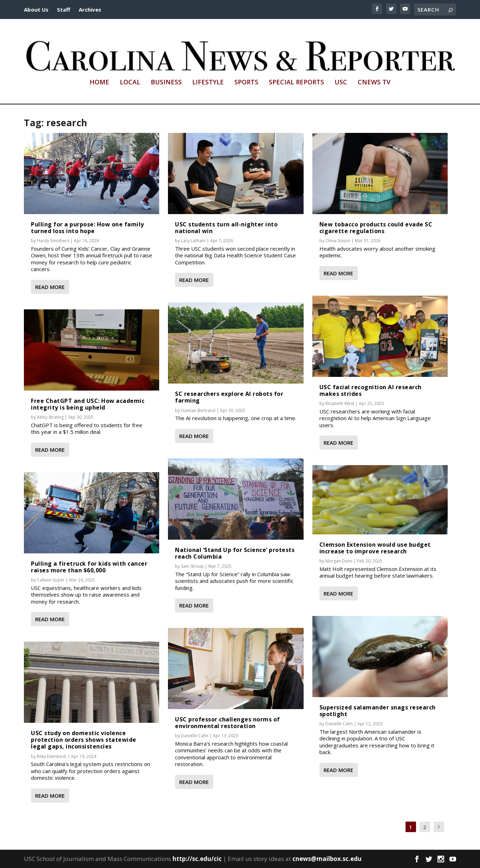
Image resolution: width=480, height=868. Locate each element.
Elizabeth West (340, 403)
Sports (246, 83)
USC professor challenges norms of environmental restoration (228, 723)
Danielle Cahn (195, 736)
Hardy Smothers (53, 241)
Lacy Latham (193, 241)
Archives (90, 9)
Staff (64, 9)
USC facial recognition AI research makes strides (371, 390)
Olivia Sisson (338, 241)
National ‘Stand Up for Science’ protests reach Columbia (235, 553)
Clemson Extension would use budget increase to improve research (375, 548)
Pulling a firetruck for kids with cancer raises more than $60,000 (89, 567)
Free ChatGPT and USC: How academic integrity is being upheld (88, 404)
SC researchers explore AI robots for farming (229, 397)
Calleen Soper (51, 580)
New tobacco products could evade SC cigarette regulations (376, 228)
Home (99, 83)
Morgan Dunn (339, 561)
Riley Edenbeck (52, 756)
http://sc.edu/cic (197, 859)
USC (341, 83)
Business (166, 83)
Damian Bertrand (198, 410)
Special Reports (296, 83)
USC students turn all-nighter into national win (226, 228)
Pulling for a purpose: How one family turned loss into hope (87, 228)
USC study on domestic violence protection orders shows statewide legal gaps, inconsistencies (84, 740)
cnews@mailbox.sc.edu (327, 859)
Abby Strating (50, 417)
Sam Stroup (192, 566)
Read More (50, 287)
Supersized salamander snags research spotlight (378, 711)
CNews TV (374, 83)
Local (130, 83)
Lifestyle (208, 83)
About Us (36, 9)
